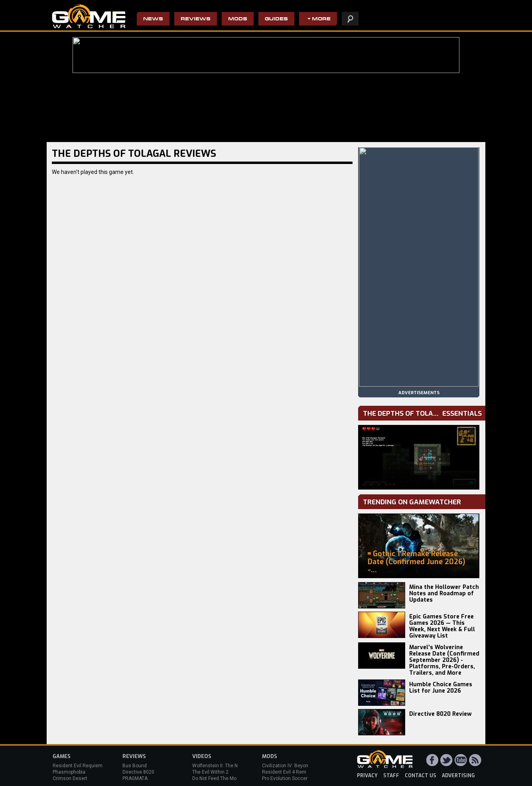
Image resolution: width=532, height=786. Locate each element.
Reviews (196, 19)
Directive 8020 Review (440, 714)
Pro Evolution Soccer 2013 (291, 778)
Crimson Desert (70, 778)
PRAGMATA (135, 778)
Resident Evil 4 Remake (288, 772)
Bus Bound (135, 766)
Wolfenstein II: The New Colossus (229, 766)
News (153, 19)
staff (391, 776)
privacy (367, 776)
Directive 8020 (138, 772)
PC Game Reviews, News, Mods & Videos (89, 16)
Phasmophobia (69, 772)
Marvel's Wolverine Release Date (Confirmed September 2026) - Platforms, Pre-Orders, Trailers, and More (444, 660)
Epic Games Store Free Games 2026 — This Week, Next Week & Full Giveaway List (442, 626)
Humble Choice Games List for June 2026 (441, 688)
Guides (276, 19)
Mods (238, 19)
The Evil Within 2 (210, 772)
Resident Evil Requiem (78, 766)
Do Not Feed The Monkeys (221, 778)
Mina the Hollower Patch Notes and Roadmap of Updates (444, 593)
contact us (421, 776)
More (321, 19)
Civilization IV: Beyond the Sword (298, 766)
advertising (458, 776)
